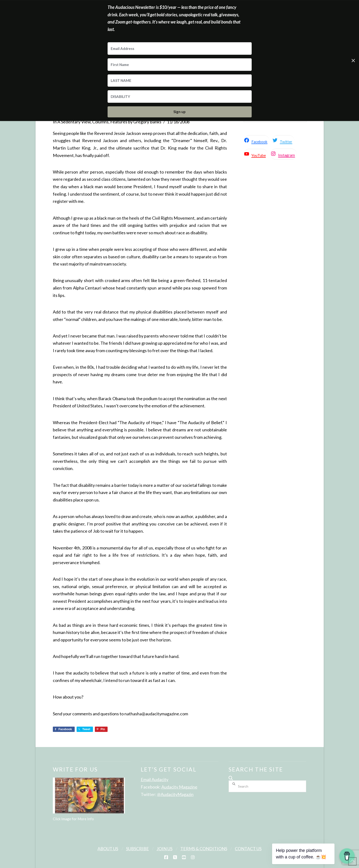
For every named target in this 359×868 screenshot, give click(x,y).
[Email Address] (180, 48)
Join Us (164, 849)
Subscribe (137, 849)
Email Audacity (155, 779)
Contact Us (248, 849)
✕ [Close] (353, 60)
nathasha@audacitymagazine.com (156, 714)
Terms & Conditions (204, 849)
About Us (108, 849)
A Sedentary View (74, 122)
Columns (100, 122)
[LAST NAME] (180, 81)
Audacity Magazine (179, 787)
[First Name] (180, 65)
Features (119, 122)
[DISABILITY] (180, 96)
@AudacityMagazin (175, 794)
